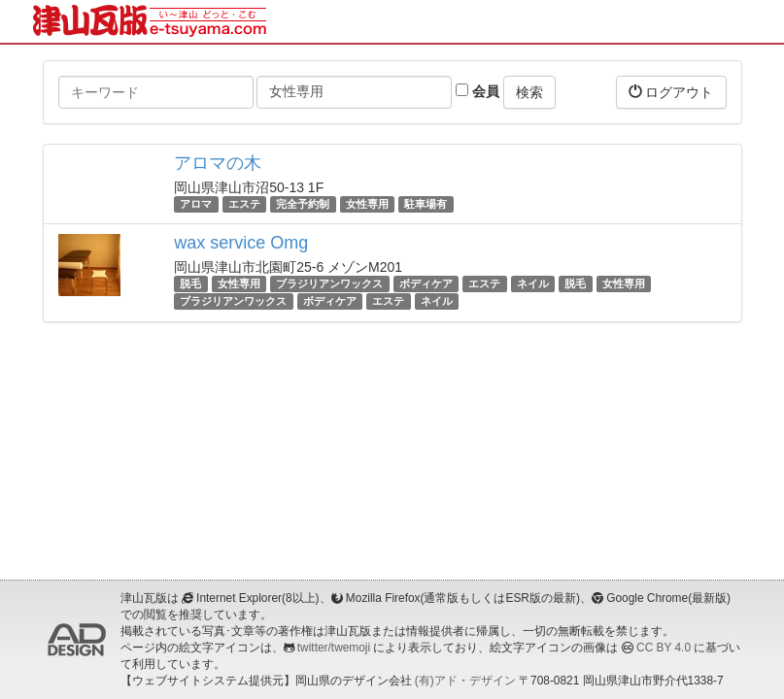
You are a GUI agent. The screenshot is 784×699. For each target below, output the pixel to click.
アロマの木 (218, 163)
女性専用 (367, 204)
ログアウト (671, 92)
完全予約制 (303, 204)
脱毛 (190, 283)
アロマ (196, 204)
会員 (477, 91)
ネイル (533, 283)
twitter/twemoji (334, 648)
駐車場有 (426, 204)
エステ (244, 204)
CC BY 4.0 (664, 648)
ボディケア (426, 283)
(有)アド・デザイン (465, 681)
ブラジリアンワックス (329, 283)
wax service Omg (241, 243)
